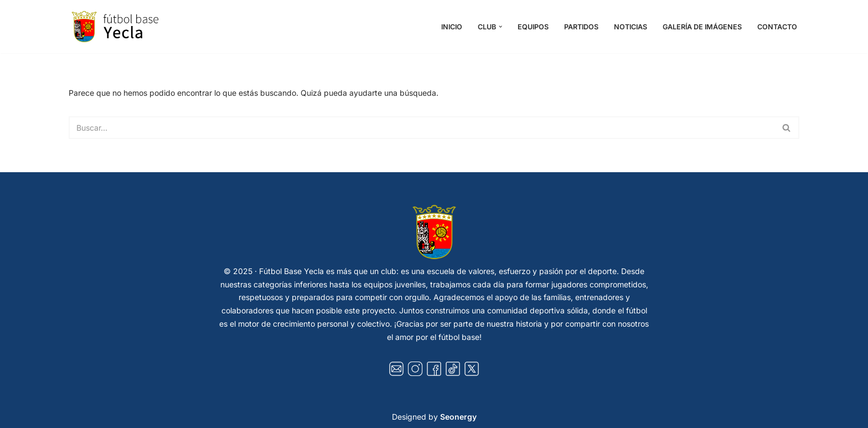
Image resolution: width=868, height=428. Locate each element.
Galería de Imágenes (702, 27)
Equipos (533, 27)
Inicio (452, 27)
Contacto (777, 27)
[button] (500, 27)
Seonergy (458, 417)
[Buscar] (422, 128)
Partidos (581, 27)
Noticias (631, 27)
